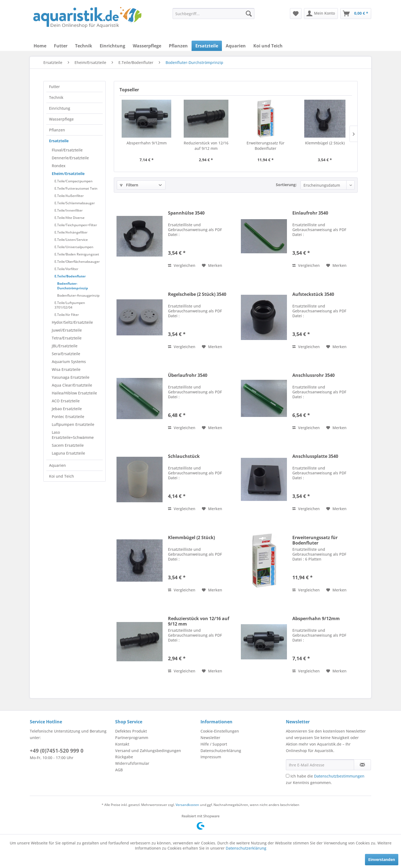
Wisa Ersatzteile (66, 369)
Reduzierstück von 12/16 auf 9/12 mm (206, 146)
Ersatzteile (59, 141)
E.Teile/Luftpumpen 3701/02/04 (70, 305)
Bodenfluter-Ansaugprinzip (78, 295)
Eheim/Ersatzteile (68, 174)
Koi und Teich (62, 476)
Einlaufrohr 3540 (310, 213)
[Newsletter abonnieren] (362, 765)
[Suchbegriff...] (214, 14)
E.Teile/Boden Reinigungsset (77, 254)
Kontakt (122, 744)
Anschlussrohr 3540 (313, 375)
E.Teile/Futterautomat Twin (76, 188)
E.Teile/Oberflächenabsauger (77, 262)
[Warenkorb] (356, 14)
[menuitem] (214, 14)
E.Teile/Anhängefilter (71, 232)
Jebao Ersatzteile (67, 409)
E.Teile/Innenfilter (69, 210)
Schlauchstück (184, 456)
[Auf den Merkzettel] (212, 265)
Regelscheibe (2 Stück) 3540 (197, 294)
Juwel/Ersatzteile (67, 330)
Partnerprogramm (132, 738)
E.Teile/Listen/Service (71, 240)
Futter (54, 87)
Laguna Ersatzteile (68, 453)
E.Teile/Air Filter (67, 315)
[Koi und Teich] (268, 46)
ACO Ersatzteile (66, 401)
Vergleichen (182, 265)
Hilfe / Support (214, 744)
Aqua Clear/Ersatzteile (72, 385)
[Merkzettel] (296, 14)
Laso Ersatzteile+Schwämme (73, 435)
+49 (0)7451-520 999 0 (57, 751)
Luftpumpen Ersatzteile (73, 424)
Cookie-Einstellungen (220, 731)
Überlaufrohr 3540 (188, 375)
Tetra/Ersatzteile (67, 338)
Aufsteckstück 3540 (313, 294)
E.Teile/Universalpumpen (74, 247)
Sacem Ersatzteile (68, 445)
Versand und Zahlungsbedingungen (148, 751)
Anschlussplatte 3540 (315, 456)
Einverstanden (382, 859)
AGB (119, 770)
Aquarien (57, 465)
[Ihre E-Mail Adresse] (320, 765)
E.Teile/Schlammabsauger (75, 203)
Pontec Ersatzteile (68, 417)
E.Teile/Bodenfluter (70, 276)
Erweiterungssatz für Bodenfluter (266, 146)
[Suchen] (249, 14)
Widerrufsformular (132, 763)
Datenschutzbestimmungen (339, 776)
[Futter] (61, 46)
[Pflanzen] (178, 46)
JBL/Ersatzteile (65, 346)
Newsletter (210, 738)
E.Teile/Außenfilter (69, 196)
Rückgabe (124, 757)
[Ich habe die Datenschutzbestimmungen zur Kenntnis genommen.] (288, 776)
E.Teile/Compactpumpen (74, 181)
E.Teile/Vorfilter (66, 269)
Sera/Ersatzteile (66, 354)
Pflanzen (57, 130)
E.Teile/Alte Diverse (69, 218)
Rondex (59, 166)
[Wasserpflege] (147, 46)
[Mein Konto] (321, 14)
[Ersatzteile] (207, 46)
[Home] (40, 46)
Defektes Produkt (131, 731)
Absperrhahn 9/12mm (147, 143)
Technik (56, 97)
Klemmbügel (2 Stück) (325, 143)
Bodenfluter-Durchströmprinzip (73, 286)
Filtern (129, 185)
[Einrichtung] (112, 46)
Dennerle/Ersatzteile (70, 158)
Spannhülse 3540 (186, 213)
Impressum (211, 757)
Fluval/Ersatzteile (67, 150)
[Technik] (84, 46)
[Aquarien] (236, 46)
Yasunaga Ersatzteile (71, 377)
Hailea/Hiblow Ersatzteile (74, 393)
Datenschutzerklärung (221, 751)
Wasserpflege (61, 119)
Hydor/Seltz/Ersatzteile (72, 322)
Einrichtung (60, 108)
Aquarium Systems (69, 362)
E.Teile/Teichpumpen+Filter (76, 225)
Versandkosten (187, 805)
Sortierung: (286, 185)
